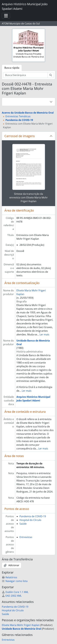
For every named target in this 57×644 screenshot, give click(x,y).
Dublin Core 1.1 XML (15, 592)
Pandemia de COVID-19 (33, 516)
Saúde (23, 524)
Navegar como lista (15, 581)
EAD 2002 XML (12, 596)
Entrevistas (26, 537)
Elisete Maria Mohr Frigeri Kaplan (21, 625)
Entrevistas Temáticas (18, 116)
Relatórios (9, 577)
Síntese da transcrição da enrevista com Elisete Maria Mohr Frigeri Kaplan (29, 197)
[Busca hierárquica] (25, 75)
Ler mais (44, 334)
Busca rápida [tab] (12, 68)
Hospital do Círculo (30, 520)
